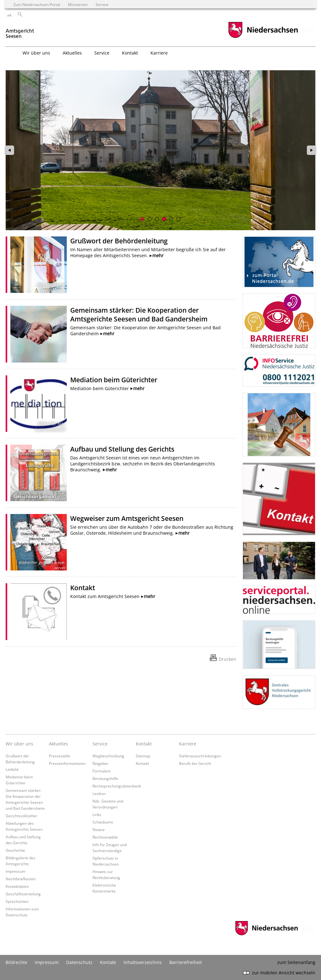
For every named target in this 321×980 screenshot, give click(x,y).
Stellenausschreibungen (200, 756)
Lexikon (99, 793)
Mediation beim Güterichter (114, 380)
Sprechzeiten (17, 901)
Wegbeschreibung (108, 756)
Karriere (188, 744)
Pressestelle (60, 756)
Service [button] (102, 53)
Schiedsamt (103, 822)
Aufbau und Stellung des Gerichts (122, 449)
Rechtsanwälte (105, 837)
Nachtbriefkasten (21, 879)
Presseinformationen (67, 763)
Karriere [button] (159, 53)
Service (100, 744)
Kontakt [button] (130, 53)
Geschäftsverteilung (23, 894)
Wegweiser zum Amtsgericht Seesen (127, 518)
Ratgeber (100, 763)
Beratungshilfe (105, 778)
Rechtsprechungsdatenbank (117, 786)
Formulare (102, 771)
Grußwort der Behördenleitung (119, 241)
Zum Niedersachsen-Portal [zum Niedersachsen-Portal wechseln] (37, 4)
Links (97, 814)
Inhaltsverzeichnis (143, 962)
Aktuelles (58, 744)
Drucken (228, 659)
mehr (158, 255)
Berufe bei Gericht (195, 763)
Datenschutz (79, 962)
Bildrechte (16, 962)
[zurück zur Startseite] (20, 31)
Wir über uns (19, 744)
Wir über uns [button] (36, 53)
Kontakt (83, 588)
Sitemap (143, 756)
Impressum (16, 871)
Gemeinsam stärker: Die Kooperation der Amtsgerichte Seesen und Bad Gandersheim (139, 315)
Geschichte (15, 850)
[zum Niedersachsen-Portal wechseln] (263, 37)
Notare (99, 829)
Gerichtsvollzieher (21, 816)
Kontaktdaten (17, 886)
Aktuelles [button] (72, 53)
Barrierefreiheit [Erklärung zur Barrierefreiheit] (186, 962)
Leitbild (12, 769)
